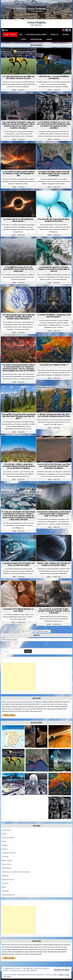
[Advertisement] (19, 677)
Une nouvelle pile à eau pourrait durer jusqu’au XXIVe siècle (54, 220)
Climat (4, 834)
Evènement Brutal (9, 853)
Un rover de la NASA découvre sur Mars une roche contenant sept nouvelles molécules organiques (54, 466)
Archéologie (6, 830)
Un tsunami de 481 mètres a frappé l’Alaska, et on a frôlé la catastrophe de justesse (54, 269)
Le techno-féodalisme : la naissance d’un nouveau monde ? (54, 316)
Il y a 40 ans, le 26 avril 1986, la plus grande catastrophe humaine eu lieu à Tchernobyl (54, 611)
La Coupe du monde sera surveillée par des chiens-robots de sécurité (18, 77)
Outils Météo (7, 868)
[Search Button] (70, 30)
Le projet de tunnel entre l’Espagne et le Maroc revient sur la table (18, 564)
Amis (21, 34)
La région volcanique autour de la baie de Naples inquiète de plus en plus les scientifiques (54, 173)
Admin (14, 90)
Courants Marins (8, 838)
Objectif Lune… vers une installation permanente (54, 77)
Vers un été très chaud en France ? (54, 365)
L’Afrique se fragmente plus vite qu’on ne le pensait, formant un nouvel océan (54, 415)
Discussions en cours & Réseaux (36, 34)
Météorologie (7, 860)
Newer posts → (44, 631)
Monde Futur (7, 864)
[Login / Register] (67, 30)
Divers (5, 841)
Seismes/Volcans (8, 880)
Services (5, 883)
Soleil (4, 887)
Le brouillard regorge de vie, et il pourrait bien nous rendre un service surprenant (18, 269)
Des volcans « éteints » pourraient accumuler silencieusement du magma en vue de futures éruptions (18, 466)
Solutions (65, 34)
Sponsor (49, 39)
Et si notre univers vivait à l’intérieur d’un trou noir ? (18, 220)
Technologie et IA (8, 895)
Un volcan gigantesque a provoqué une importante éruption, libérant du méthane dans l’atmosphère (18, 317)
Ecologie (5, 845)
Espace (5, 849)
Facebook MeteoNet (36, 39)
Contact (24, 39)
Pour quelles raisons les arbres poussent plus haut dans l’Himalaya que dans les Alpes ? (18, 416)
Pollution (5, 876)
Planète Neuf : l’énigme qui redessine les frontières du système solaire (54, 564)
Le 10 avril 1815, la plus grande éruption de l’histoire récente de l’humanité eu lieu (18, 173)
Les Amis (5, 857)
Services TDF (54, 34)
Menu (6, 30)
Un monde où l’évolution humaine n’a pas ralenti (19, 610)
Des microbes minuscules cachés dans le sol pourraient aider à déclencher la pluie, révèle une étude (54, 514)
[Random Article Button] (63, 30)
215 (35, 631)
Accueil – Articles (10, 34)
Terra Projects (36, 8)
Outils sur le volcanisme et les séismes (16, 872)
